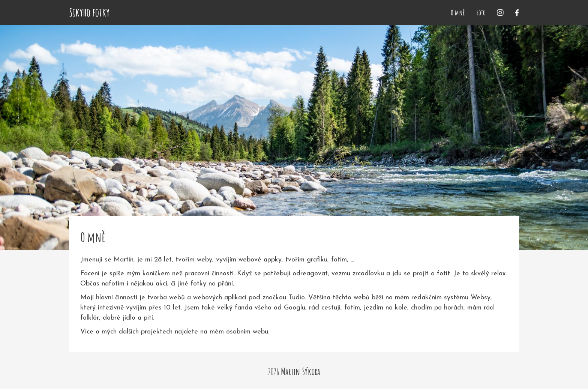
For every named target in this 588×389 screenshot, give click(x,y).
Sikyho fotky (89, 12)
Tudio (297, 298)
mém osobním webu (239, 332)
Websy (481, 298)
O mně (458, 13)
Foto (481, 13)
